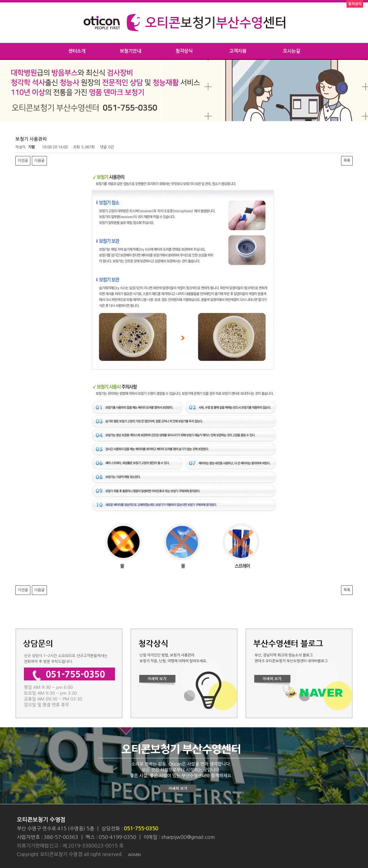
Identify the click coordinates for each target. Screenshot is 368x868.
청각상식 (184, 51)
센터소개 (77, 51)
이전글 (23, 161)
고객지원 (238, 51)
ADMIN (134, 855)
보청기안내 (130, 51)
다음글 (39, 161)
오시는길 (291, 51)
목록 (347, 161)
